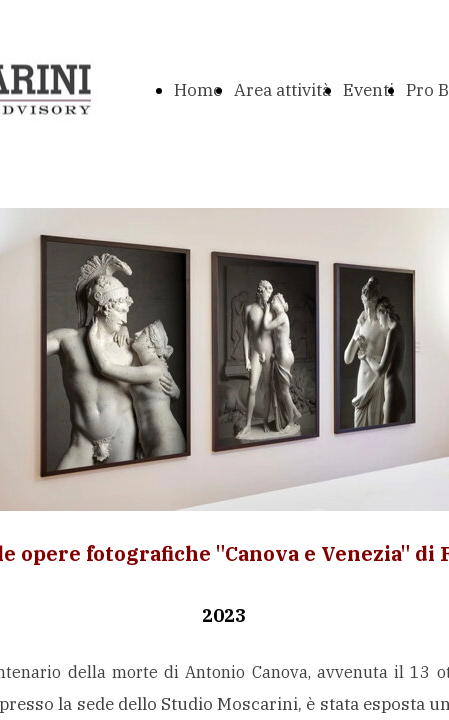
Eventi (368, 90)
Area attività (282, 90)
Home (198, 90)
